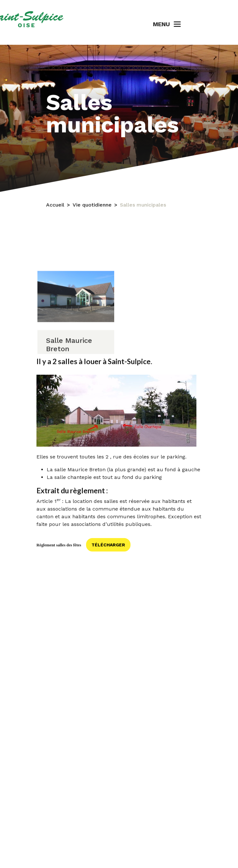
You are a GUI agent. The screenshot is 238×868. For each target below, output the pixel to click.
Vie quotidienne (92, 210)
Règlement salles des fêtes (59, 545)
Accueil (55, 210)
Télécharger (108, 545)
